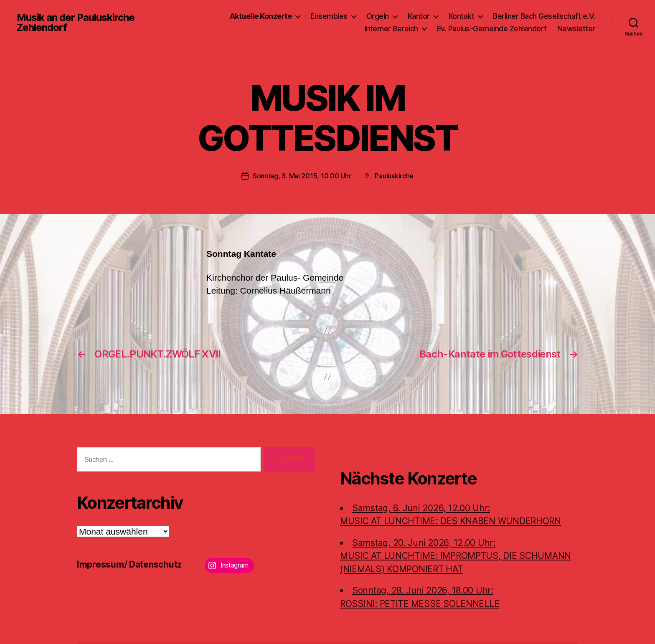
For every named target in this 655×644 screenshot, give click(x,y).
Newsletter (576, 29)
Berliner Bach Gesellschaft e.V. (544, 16)
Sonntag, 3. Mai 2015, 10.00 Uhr (302, 176)
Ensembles (329, 16)
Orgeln (378, 16)
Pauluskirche (394, 176)
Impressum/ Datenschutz (129, 564)
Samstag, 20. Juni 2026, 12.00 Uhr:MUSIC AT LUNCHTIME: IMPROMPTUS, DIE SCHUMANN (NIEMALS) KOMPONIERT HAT (456, 556)
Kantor (419, 16)
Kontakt (462, 16)
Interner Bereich (391, 29)
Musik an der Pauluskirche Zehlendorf (76, 23)
